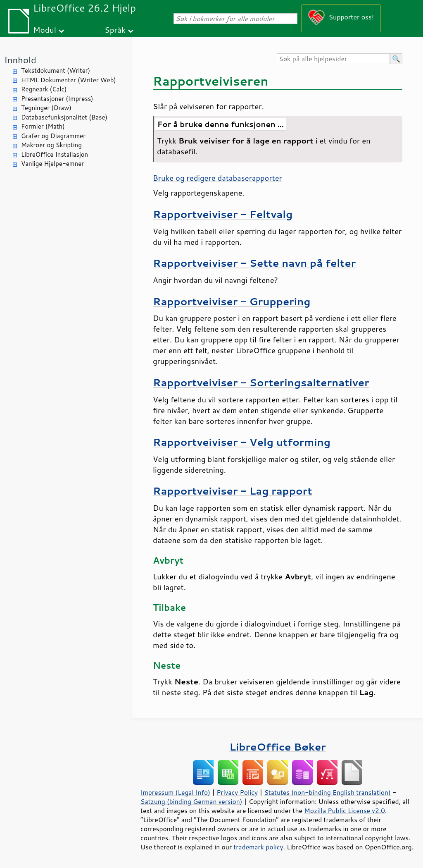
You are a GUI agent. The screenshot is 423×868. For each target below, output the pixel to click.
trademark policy (258, 847)
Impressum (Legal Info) (175, 792)
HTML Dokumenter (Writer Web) (69, 80)
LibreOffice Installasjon (55, 154)
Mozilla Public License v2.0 (345, 811)
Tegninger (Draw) (46, 108)
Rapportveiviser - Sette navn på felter (254, 263)
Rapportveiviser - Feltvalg (223, 214)
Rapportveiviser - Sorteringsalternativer (261, 382)
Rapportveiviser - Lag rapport (233, 491)
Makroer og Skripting (51, 145)
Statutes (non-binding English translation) (327, 792)
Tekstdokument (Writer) (56, 71)
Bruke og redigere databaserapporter (217, 178)
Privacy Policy (237, 792)
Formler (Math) (43, 126)
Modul (45, 30)
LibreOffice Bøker (278, 747)
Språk (115, 30)
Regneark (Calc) (44, 89)
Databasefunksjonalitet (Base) (64, 117)
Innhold (20, 60)
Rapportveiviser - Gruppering (232, 301)
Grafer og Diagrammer (53, 136)
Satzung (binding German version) (191, 801)
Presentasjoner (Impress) (57, 99)
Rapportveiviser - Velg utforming (242, 442)
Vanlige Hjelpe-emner (52, 164)
